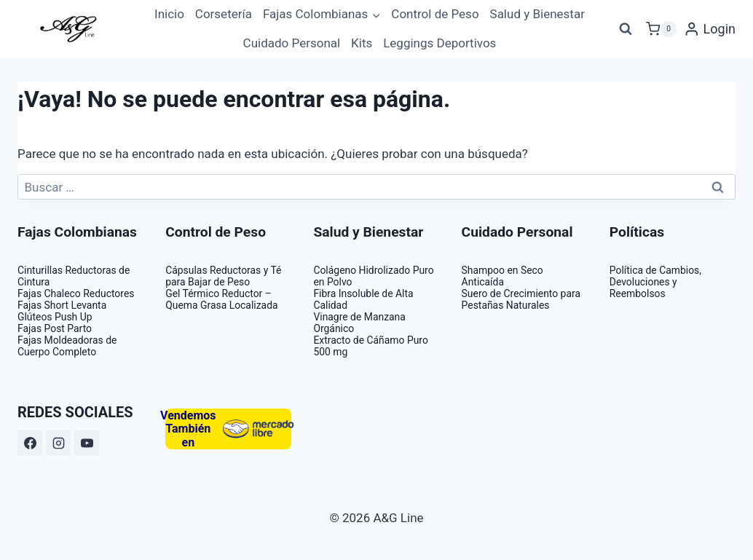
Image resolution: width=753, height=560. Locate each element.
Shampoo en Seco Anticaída (502, 276)
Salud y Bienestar (537, 14)
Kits (362, 43)
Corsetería (224, 14)
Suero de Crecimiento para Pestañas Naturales (521, 299)
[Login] (710, 29)
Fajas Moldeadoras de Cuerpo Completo (67, 346)
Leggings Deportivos (439, 43)
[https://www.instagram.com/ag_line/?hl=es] (58, 443)
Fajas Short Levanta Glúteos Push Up (62, 311)
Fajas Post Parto (55, 328)
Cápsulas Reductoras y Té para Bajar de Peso (223, 276)
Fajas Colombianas (77, 232)
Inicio (169, 14)
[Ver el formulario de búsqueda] (626, 29)
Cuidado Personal (292, 43)
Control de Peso (435, 14)
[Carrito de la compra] (661, 29)
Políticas (637, 232)
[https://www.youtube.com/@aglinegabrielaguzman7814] (87, 443)
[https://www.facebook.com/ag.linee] (30, 443)
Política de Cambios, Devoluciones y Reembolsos (655, 282)
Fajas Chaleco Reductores (76, 293)
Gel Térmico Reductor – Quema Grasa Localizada (221, 299)
